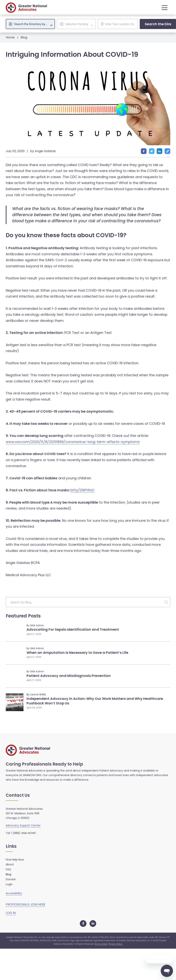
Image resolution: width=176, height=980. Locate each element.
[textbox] (32, 24)
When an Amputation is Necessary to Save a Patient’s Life (77, 653)
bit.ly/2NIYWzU (82, 490)
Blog (24, 37)
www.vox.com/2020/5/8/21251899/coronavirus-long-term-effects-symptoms (73, 442)
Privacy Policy (116, 944)
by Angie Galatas (43, 151)
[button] (164, 8)
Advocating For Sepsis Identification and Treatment (73, 629)
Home (10, 37)
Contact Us (18, 795)
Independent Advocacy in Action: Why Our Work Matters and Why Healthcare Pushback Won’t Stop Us (95, 701)
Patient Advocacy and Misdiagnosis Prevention (69, 676)
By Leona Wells (36, 694)
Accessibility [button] (14, 893)
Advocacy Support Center (23, 825)
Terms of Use (101, 944)
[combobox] (30, 24)
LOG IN (11, 913)
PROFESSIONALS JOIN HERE (26, 904)
